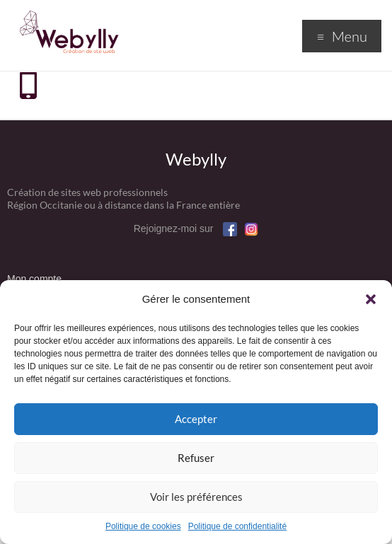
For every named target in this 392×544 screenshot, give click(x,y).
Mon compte (34, 279)
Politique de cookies (143, 526)
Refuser (196, 458)
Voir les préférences (196, 497)
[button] (371, 299)
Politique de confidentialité (237, 526)
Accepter (196, 419)
